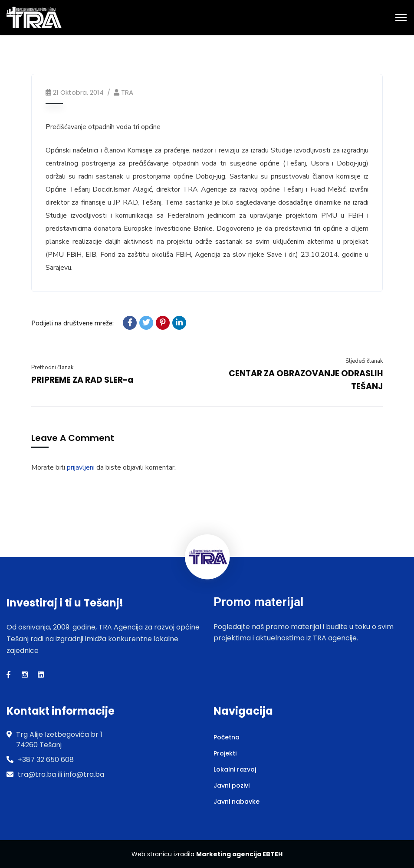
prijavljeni (81, 467)
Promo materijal (258, 602)
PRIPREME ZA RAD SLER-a (82, 380)
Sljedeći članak (364, 361)
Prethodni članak (52, 368)
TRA (127, 92)
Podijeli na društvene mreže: (72, 323)
